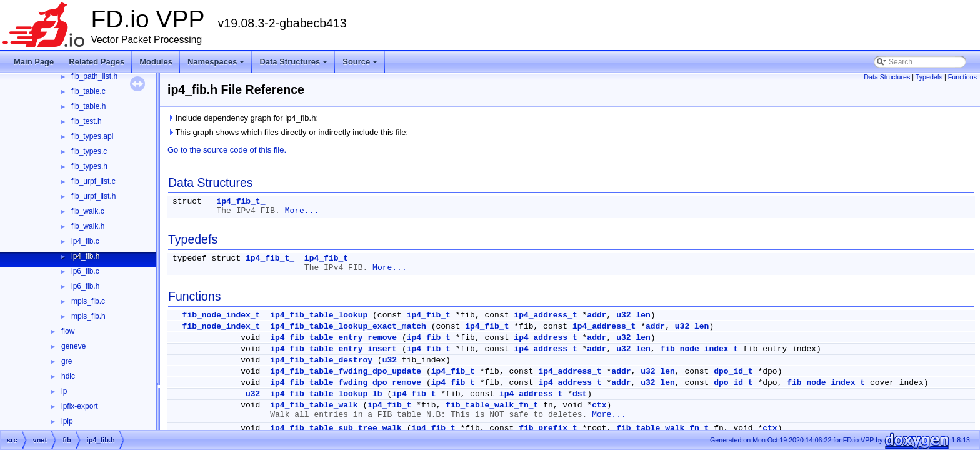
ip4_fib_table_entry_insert (333, 349)
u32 (623, 315)
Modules (156, 62)
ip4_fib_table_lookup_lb (326, 394)
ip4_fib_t (326, 258)
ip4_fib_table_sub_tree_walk (336, 428)
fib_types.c (89, 151)
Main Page (34, 62)
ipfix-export (80, 406)
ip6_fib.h (85, 286)
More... (302, 211)
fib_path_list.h (94, 76)
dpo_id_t (733, 372)
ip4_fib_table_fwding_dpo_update (346, 372)
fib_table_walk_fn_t (492, 405)
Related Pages (97, 62)
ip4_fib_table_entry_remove (333, 338)
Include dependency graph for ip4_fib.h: (243, 118)
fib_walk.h (88, 226)
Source (361, 65)
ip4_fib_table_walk (314, 405)
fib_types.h (89, 166)
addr (597, 315)
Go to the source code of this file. (227, 150)
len (643, 315)
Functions (962, 77)
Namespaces (217, 65)
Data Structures (294, 65)
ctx (599, 405)
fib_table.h (88, 106)
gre (67, 361)
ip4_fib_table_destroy (321, 360)
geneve (73, 346)
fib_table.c (88, 91)
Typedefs (929, 77)
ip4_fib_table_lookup (319, 315)
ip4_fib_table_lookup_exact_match (348, 327)
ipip (67, 421)
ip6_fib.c (85, 271)
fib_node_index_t (222, 315)
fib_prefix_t (548, 428)
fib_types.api (92, 136)
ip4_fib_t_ (241, 202)
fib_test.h (87, 121)
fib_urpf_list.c (93, 181)
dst (580, 394)
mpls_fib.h (88, 316)
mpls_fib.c (88, 301)
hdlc (68, 376)
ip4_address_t (545, 315)
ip (64, 391)
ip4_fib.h (85, 256)
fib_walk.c (88, 211)
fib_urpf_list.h (93, 196)
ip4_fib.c (85, 241)
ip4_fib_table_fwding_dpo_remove (346, 383)
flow (68, 331)
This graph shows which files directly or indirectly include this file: (288, 132)
